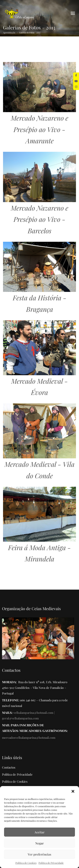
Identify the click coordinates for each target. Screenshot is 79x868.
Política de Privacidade (51, 863)
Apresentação (9, 33)
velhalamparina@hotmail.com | (34, 713)
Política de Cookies (26, 863)
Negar (39, 843)
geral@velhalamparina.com (20, 718)
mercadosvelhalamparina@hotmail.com (29, 738)
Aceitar (39, 832)
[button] (73, 791)
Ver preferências (39, 854)
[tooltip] (76, 75)
